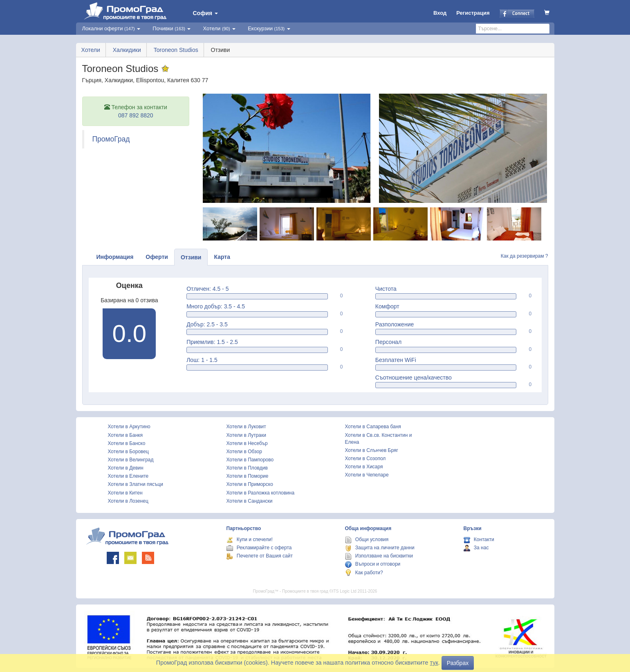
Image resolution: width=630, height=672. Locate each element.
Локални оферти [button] (111, 28)
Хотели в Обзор (244, 452)
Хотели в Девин (126, 468)
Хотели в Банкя (126, 435)
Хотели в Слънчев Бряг (372, 450)
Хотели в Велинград (131, 460)
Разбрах (458, 663)
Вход (440, 13)
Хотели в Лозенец (128, 501)
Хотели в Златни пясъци (136, 484)
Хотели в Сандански (250, 501)
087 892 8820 (136, 115)
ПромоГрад (111, 139)
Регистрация (473, 13)
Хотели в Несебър (247, 443)
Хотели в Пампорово (250, 460)
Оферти (157, 257)
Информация (115, 257)
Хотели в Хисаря (364, 467)
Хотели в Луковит (246, 427)
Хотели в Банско (127, 443)
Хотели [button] (219, 28)
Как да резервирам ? (525, 256)
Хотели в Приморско (250, 484)
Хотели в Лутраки (246, 435)
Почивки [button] (172, 28)
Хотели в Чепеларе (367, 475)
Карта (222, 257)
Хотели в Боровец (128, 452)
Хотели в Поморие (248, 476)
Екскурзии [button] (269, 28)
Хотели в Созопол (365, 458)
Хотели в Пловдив (247, 468)
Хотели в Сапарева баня (373, 427)
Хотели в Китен (125, 493)
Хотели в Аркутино (129, 427)
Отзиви (191, 257)
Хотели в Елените (128, 476)
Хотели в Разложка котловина (261, 493)
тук (434, 663)
